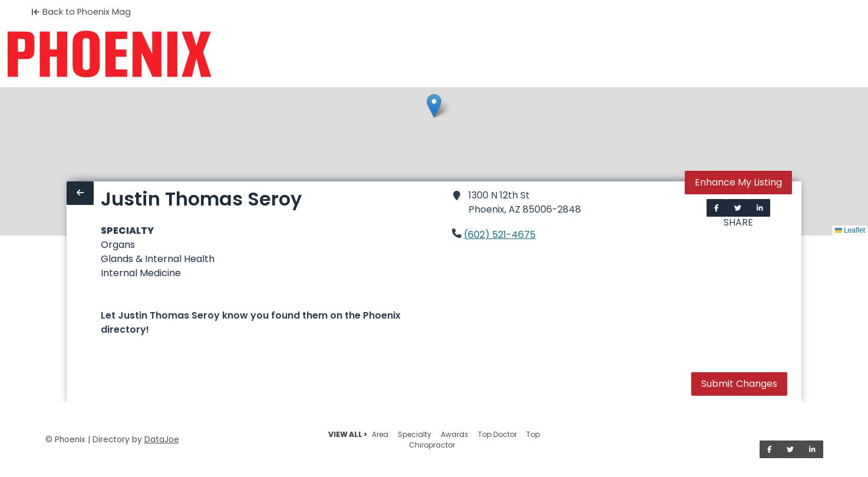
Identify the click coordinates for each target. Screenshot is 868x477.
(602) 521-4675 (500, 235)
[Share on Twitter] (738, 208)
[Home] (109, 54)
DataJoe (162, 440)
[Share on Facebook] (717, 208)
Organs (118, 245)
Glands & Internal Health (158, 259)
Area (380, 434)
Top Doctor (497, 434)
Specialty (415, 434)
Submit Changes (739, 384)
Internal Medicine (141, 273)
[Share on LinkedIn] (760, 208)
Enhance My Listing (738, 182)
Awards (455, 434)
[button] (434, 106)
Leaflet (850, 230)
